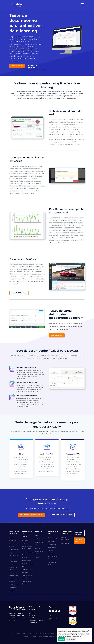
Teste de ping (65, 543)
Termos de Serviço (43, 636)
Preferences (71, 639)
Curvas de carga (53, 538)
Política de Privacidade (31, 636)
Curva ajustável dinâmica (26, 396)
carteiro (37, 548)
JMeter (37, 557)
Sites (37, 535)
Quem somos (13, 591)
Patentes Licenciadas (55, 636)
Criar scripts (52, 541)
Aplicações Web (40, 539)
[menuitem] (54, 619)
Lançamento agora (19, 293)
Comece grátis (17, 66)
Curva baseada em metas (27, 382)
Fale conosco (33, 623)
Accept (62, 639)
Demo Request (14, 550)
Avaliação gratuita (79, 541)
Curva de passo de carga (26, 367)
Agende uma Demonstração (34, 67)
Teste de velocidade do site (65, 539)
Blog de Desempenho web (13, 555)
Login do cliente (79, 533)
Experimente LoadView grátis (32, 515)
